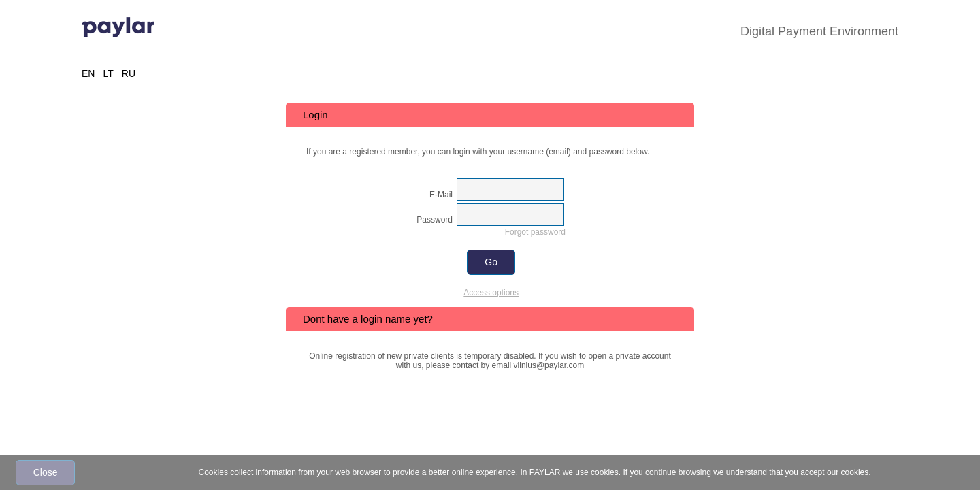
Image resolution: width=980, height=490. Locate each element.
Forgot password (535, 232)
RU (129, 73)
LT (108, 73)
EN (88, 73)
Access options (491, 293)
